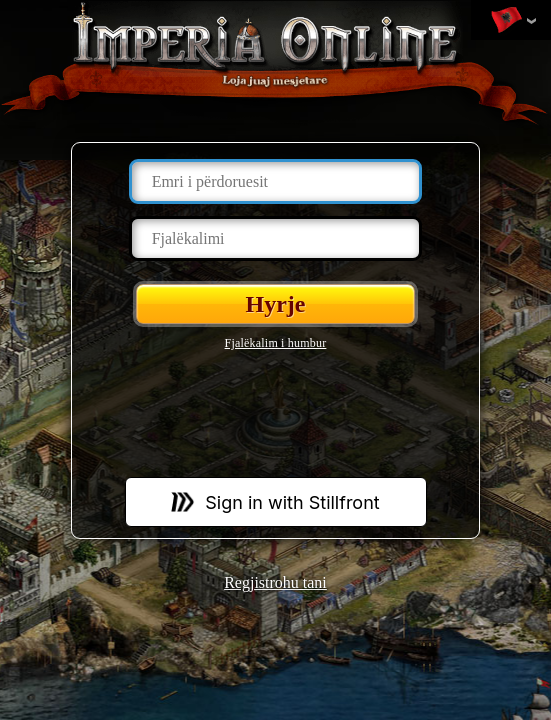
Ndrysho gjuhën (506, 21)
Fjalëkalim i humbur (276, 343)
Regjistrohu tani (275, 582)
